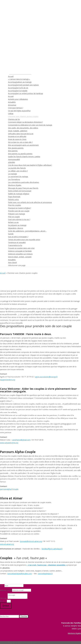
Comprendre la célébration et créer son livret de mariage (30, 125)
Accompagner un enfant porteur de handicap (26, 93)
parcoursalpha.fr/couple (9, 489)
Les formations (14, 179)
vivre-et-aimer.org (7, 544)
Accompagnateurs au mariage (20, 82)
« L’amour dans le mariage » (19, 79)
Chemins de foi (14, 119)
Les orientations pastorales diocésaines (24, 182)
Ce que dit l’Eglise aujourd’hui (19, 111)
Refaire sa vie (13, 222)
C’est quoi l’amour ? (16, 108)
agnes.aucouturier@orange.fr (46, 377)
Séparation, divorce (16, 228)
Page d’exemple (14, 197)
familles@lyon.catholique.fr (52, 549)
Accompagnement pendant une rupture (23, 85)
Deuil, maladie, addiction (18, 131)
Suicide (11, 234)
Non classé (12, 262)
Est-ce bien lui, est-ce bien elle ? (20, 142)
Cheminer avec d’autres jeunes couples (23, 116)
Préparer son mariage (17, 214)
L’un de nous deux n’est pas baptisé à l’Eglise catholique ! (30, 165)
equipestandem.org (8, 380)
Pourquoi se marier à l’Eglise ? (19, 208)
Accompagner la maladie (18, 91)
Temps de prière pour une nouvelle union (24, 240)
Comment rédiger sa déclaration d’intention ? (25, 122)
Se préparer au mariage (17, 225)
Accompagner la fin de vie (18, 88)
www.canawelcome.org (9, 443)
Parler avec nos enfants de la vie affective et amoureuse (30, 202)
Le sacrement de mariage (18, 176)
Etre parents (13, 151)
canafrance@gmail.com (21, 440)
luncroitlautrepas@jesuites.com (20, 574)
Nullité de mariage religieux (19, 194)
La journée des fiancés (17, 168)
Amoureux (12, 105)
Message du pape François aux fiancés (23, 188)
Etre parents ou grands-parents (20, 154)
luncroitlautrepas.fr (45, 574)
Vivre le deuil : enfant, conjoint (20, 257)
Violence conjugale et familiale (20, 251)
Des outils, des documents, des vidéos (23, 128)
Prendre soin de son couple (19, 211)
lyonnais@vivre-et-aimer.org (31, 541)
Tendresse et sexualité (17, 242)
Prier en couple (14, 217)
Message (4, 598)
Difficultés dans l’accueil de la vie (21, 134)
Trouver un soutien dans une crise (21, 248)
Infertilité (11, 162)
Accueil (11, 76)
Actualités (12, 102)
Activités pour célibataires (18, 99)
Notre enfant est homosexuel (20, 191)
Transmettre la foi (15, 245)
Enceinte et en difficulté (17, 136)
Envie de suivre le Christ (17, 139)
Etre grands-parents (16, 148)
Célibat (11, 114)
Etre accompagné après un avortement (23, 145)
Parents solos (13, 199)
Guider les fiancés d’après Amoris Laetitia (24, 157)
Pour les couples (15, 205)
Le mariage (12, 174)
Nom (2, 586)
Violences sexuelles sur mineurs (20, 254)
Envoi (6, 606)
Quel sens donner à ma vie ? (19, 219)
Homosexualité (14, 159)
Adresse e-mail (6, 590)
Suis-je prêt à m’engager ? (18, 237)
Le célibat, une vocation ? (18, 171)
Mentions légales (15, 185)
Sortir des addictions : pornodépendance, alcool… (27, 231)
